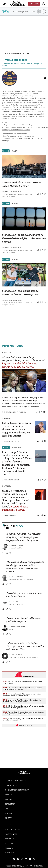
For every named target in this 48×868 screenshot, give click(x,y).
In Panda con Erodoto (12, 192)
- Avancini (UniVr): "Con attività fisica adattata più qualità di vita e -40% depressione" (22, 701)
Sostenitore (15, 602)
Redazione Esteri (11, 441)
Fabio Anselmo (16, 545)
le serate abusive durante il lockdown (15, 508)
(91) (44, 441)
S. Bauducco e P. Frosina (14, 412)
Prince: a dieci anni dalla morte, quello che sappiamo (24, 620)
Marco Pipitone (17, 627)
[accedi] (44, 4)
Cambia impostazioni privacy (17, 790)
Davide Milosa (9, 515)
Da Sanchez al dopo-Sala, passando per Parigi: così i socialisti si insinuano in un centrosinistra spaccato (25, 567)
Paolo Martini (16, 577)
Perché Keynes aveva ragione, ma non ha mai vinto (24, 595)
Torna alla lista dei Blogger (15, 53)
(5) (9, 553)
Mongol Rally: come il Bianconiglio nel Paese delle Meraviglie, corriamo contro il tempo (24, 238)
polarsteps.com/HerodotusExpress (16, 129)
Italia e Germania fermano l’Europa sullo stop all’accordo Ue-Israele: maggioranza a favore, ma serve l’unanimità (16, 429)
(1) (8, 662)
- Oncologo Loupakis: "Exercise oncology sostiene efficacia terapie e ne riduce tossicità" (22, 695)
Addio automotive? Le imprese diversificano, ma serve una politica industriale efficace (25, 646)
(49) (43, 412)
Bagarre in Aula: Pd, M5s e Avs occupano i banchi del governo (20, 365)
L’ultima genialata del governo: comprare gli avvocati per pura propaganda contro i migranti (23, 537)
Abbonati (34, 4)
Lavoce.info (15, 655)
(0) (44, 194)
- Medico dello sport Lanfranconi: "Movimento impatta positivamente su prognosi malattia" (23, 707)
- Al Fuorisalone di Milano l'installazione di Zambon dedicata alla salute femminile (22, 689)
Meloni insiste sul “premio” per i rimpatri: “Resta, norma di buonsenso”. (23, 359)
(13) (44, 515)
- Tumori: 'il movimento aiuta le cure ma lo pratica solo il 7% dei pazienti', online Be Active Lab (24, 713)
